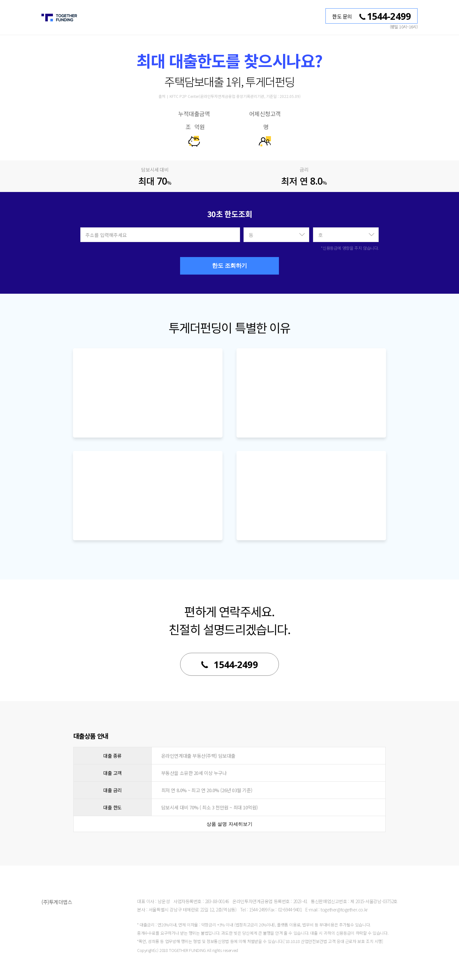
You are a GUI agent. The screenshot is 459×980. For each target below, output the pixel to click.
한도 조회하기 (229, 266)
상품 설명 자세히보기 (229, 824)
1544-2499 (229, 664)
